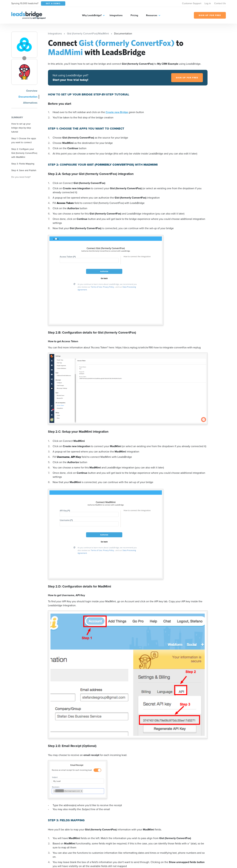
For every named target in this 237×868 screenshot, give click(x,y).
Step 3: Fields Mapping (23, 164)
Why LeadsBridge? (92, 15)
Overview (32, 91)
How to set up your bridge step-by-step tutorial (21, 128)
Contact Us (220, 3)
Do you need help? (21, 177)
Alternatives (30, 103)
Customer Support (192, 3)
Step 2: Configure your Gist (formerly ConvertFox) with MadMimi (24, 153)
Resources (152, 15)
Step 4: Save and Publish (24, 170)
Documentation (28, 97)
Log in (208, 3)
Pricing (134, 15)
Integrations (116, 15)
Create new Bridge (117, 112)
